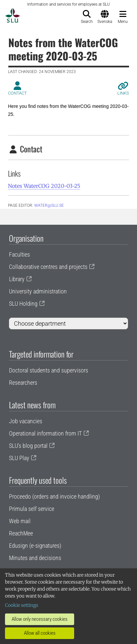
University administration (38, 291)
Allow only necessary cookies (40, 619)
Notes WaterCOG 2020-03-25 (44, 186)
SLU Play (19, 458)
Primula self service (32, 509)
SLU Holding (23, 304)
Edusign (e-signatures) (35, 546)
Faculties (19, 254)
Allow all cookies (40, 633)
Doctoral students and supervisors (49, 370)
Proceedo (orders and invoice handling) (54, 496)
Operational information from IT (45, 433)
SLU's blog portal (28, 446)
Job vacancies (26, 421)
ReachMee (21, 533)
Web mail (20, 521)
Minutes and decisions (35, 558)
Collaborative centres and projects (48, 267)
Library (17, 279)
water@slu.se (49, 205)
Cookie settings (22, 605)
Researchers (23, 383)
